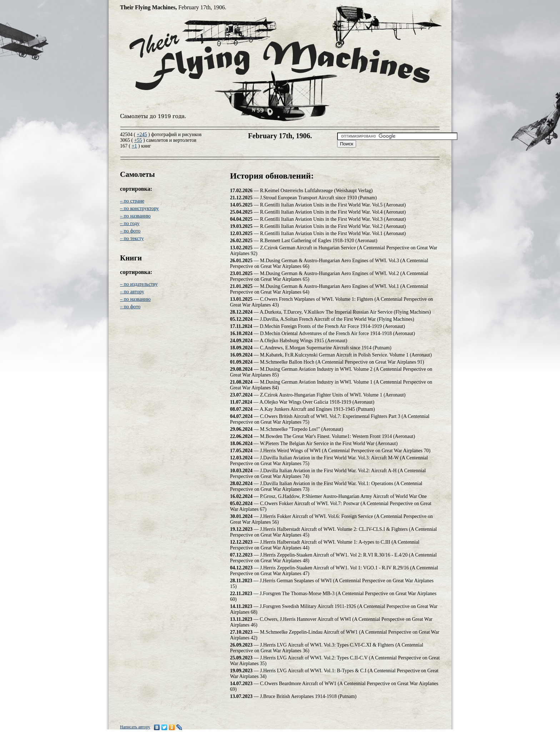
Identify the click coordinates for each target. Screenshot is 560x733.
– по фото (130, 231)
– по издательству (139, 284)
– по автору (132, 292)
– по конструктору (139, 208)
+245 (142, 134)
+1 (134, 146)
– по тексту (132, 238)
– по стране (132, 201)
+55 (138, 140)
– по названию (135, 216)
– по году (130, 223)
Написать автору (135, 727)
